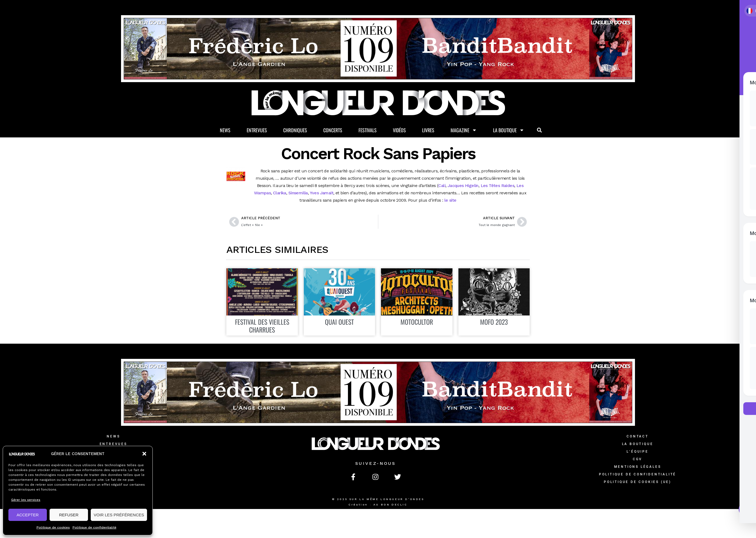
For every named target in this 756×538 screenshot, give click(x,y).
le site (450, 200)
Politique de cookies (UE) (638, 482)
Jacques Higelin (463, 186)
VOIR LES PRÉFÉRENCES (119, 515)
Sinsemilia (298, 193)
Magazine (464, 130)
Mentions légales (638, 467)
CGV (638, 459)
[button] (144, 454)
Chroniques (295, 130)
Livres (428, 130)
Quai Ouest (339, 322)
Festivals (368, 130)
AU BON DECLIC (390, 505)
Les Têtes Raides (497, 186)
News (225, 130)
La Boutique (509, 130)
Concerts (333, 130)
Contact (638, 436)
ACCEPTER (28, 515)
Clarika (280, 193)
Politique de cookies (53, 527)
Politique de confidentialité (94, 527)
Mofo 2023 (494, 322)
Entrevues (257, 130)
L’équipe (637, 452)
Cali (442, 186)
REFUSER (69, 515)
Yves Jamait (321, 193)
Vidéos (399, 130)
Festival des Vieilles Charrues (262, 326)
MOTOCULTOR (417, 322)
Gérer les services (26, 500)
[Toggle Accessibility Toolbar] (746, 509)
